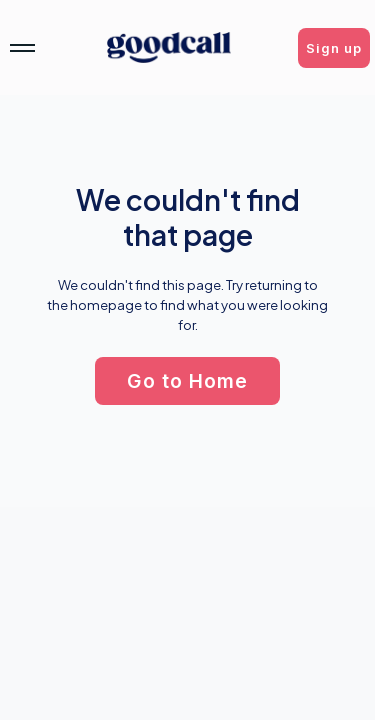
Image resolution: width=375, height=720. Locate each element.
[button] (334, 48)
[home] (169, 47)
